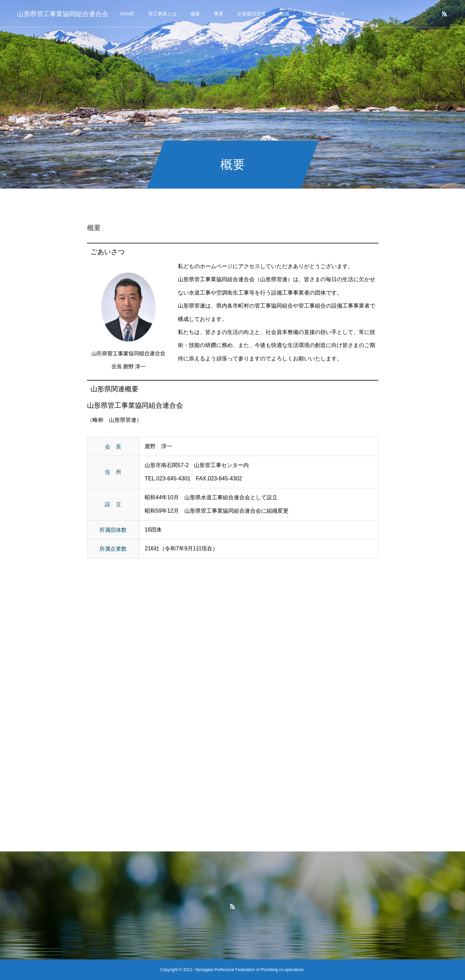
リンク (338, 14)
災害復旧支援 (252, 14)
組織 (284, 14)
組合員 (310, 14)
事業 (219, 14)
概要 (195, 14)
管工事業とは (162, 14)
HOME (127, 14)
